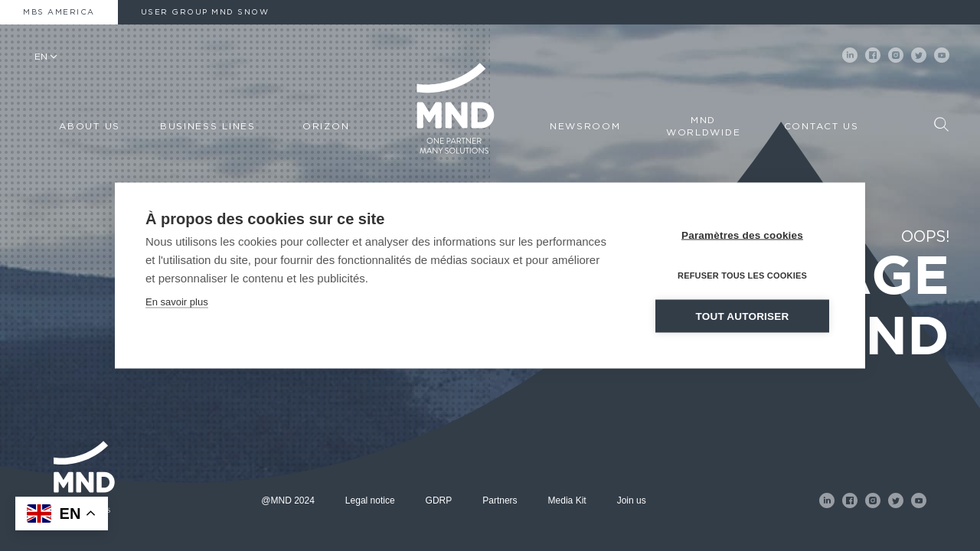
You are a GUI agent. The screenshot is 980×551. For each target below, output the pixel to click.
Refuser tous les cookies (742, 275)
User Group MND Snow (205, 12)
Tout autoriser (743, 316)
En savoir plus (177, 302)
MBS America (59, 12)
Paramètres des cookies (742, 235)
